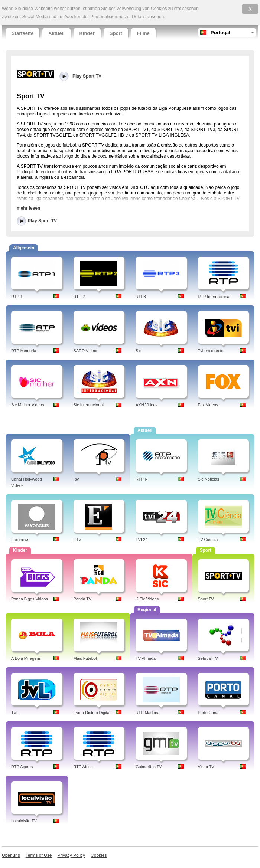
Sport (116, 33)
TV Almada (146, 658)
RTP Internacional (214, 297)
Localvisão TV (24, 821)
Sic (138, 351)
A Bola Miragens (26, 658)
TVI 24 (142, 540)
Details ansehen (148, 17)
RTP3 (141, 297)
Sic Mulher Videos (27, 405)
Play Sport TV (42, 221)
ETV (77, 540)
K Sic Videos (147, 599)
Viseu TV (206, 767)
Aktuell (56, 33)
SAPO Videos (86, 351)
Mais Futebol (85, 658)
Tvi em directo (211, 351)
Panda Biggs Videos (30, 599)
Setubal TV (208, 658)
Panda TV (83, 599)
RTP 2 (79, 297)
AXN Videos (147, 405)
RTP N (142, 479)
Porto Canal (209, 713)
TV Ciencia (208, 540)
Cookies (99, 855)
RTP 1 (17, 297)
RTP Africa (83, 767)
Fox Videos (208, 405)
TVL (15, 713)
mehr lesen (28, 208)
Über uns (11, 855)
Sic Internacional (89, 405)
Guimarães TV (149, 767)
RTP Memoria (24, 351)
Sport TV (206, 599)
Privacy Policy (71, 855)
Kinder (87, 33)
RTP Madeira (147, 713)
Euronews (20, 540)
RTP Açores (22, 767)
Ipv (76, 479)
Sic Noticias (209, 479)
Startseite (22, 33)
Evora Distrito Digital (92, 713)
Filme (143, 33)
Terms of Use (39, 855)
